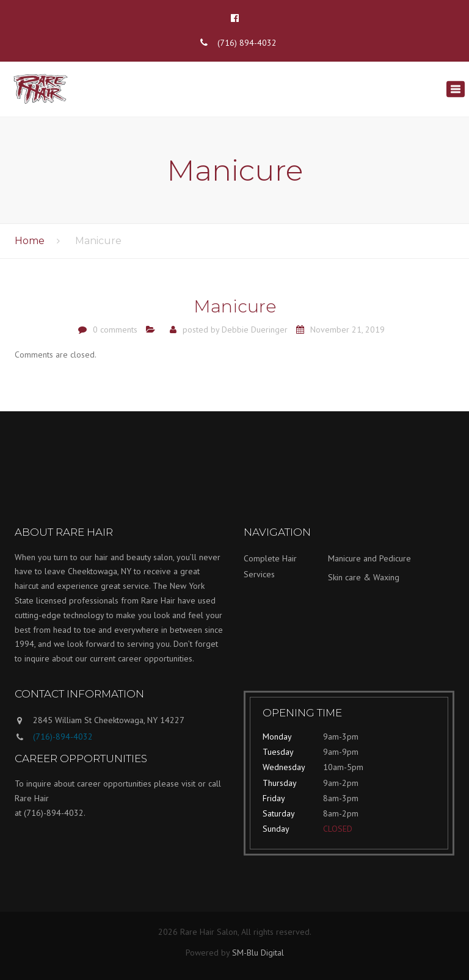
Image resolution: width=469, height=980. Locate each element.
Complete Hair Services (270, 567)
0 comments (115, 330)
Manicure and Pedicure (369, 558)
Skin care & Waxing (364, 577)
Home (30, 241)
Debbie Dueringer (255, 330)
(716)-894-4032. (55, 813)
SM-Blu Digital (258, 953)
